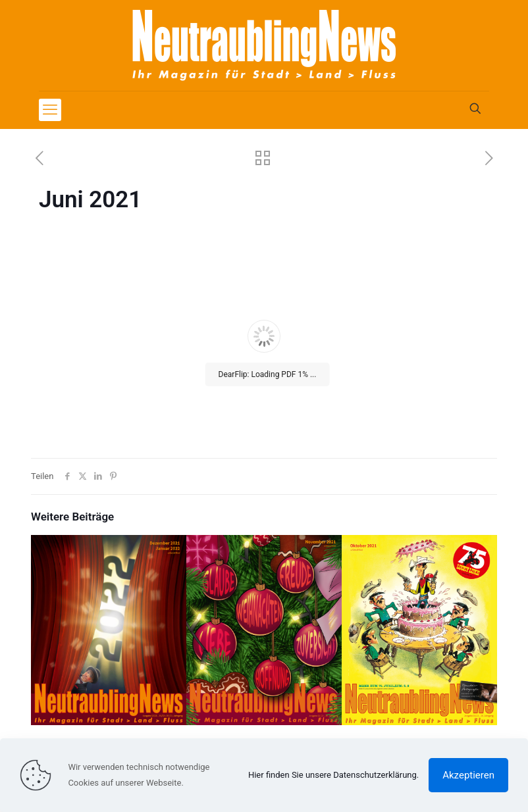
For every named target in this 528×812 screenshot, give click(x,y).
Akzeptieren (468, 775)
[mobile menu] (50, 110)
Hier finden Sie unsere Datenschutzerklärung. (333, 775)
